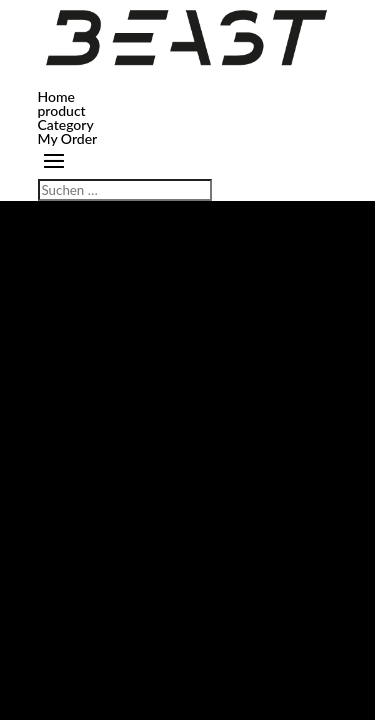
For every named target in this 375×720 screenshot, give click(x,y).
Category (66, 124)
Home (56, 96)
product (62, 110)
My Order (68, 138)
